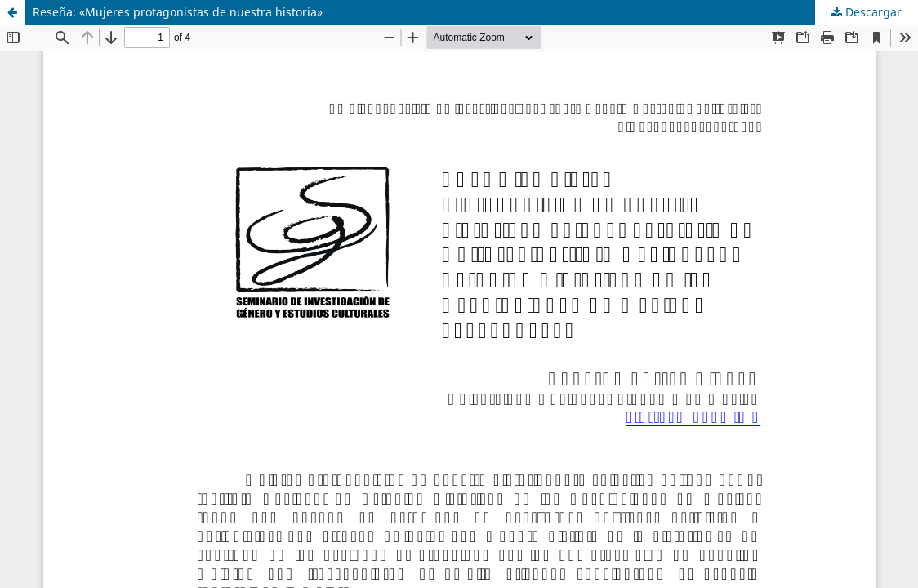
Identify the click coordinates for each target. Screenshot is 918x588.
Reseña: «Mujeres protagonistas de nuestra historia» (178, 12)
